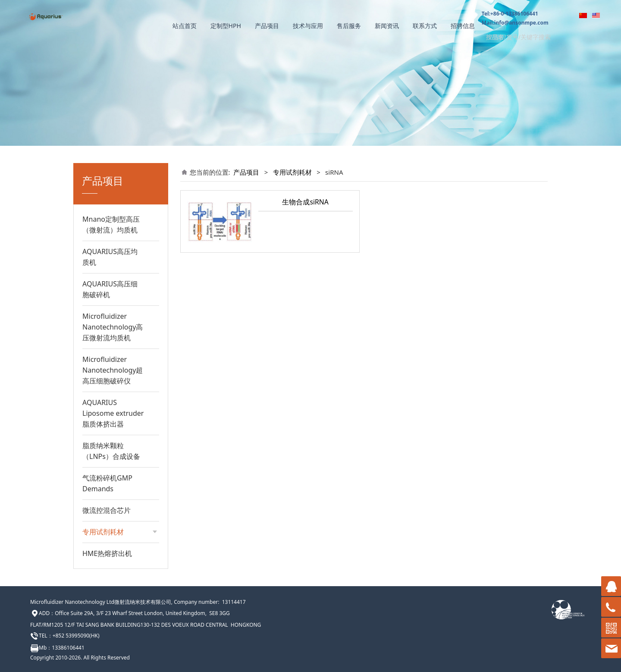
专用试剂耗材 (292, 172)
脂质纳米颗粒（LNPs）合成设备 (111, 451)
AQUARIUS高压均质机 (110, 257)
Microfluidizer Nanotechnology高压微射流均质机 (113, 327)
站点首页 (185, 26)
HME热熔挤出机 (107, 553)
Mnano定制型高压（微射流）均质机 (111, 225)
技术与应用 (308, 26)
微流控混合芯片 (107, 510)
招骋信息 (463, 26)
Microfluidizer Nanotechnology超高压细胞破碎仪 (113, 370)
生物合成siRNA (305, 202)
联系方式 (425, 26)
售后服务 (349, 26)
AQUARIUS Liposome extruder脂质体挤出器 (113, 413)
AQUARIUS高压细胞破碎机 (110, 289)
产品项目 (267, 26)
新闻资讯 (387, 26)
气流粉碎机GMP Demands (107, 483)
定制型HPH (226, 26)
